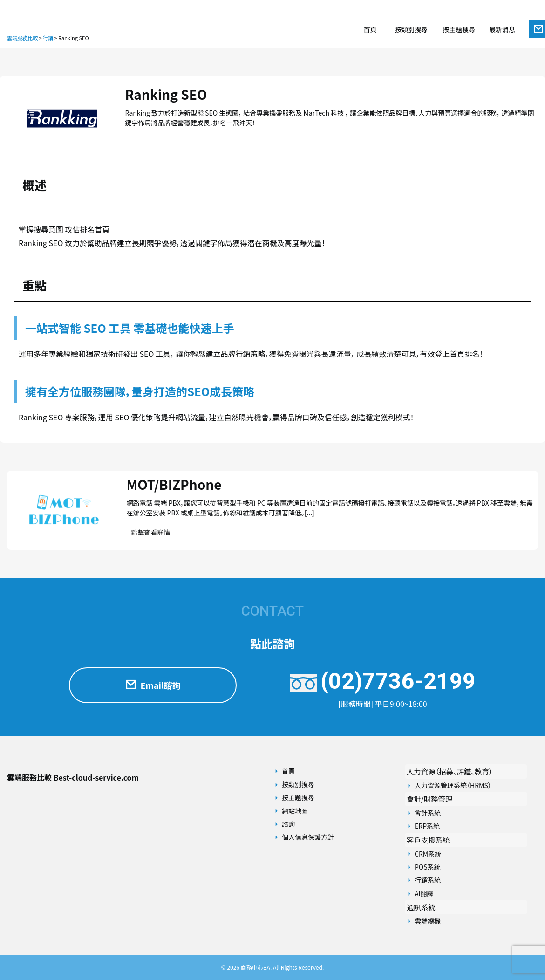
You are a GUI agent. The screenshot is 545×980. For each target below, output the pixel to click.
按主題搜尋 (298, 797)
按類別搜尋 (298, 784)
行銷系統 (428, 880)
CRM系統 (428, 854)
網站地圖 (295, 811)
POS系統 (428, 867)
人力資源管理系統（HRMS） (453, 785)
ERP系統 (427, 826)
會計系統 (428, 813)
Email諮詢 (153, 685)
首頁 (288, 771)
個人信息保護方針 (308, 837)
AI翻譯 (424, 893)
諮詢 (288, 824)
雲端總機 (428, 921)
